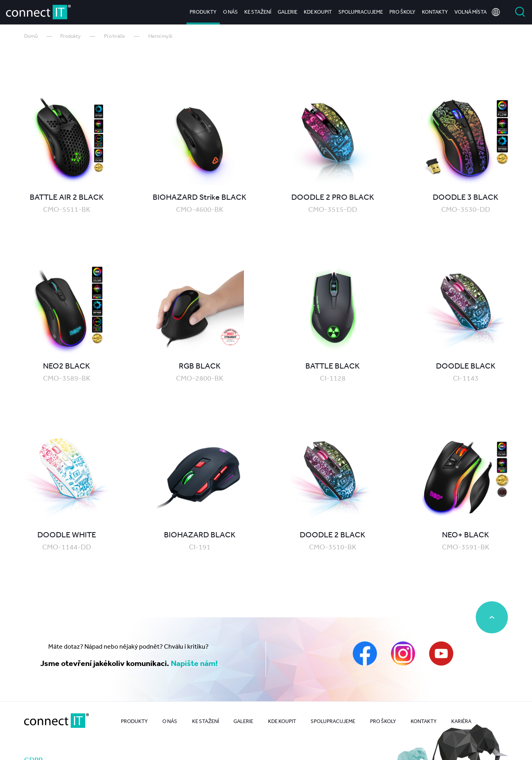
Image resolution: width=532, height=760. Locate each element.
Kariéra (461, 721)
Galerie (287, 12)
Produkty (203, 12)
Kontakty (435, 12)
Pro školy (402, 12)
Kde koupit (318, 12)
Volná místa (471, 12)
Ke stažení (258, 12)
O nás (230, 12)
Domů (31, 36)
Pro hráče (115, 36)
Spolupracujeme (361, 12)
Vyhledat (520, 12)
